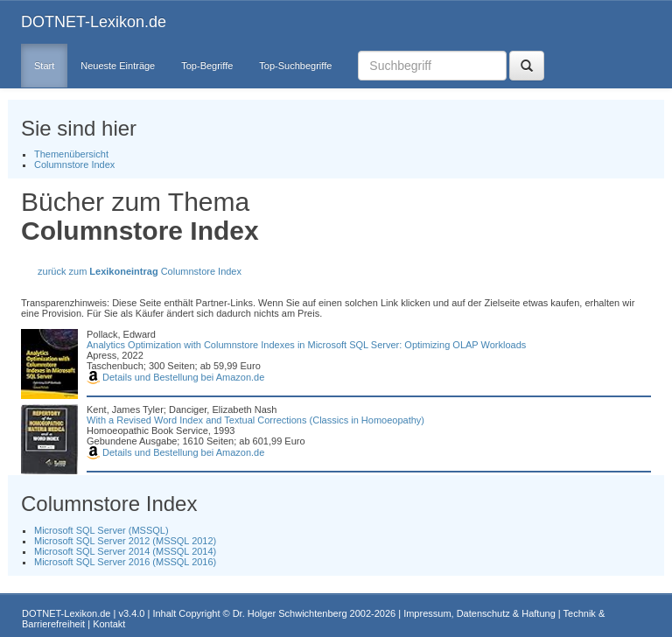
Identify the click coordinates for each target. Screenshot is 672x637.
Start (44, 66)
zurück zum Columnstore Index (140, 271)
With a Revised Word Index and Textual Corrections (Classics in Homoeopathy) (255, 420)
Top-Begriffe (207, 66)
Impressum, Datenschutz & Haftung (479, 613)
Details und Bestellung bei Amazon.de (175, 377)
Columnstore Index (74, 164)
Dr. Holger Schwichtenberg (290, 613)
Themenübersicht (71, 154)
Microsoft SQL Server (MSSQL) (101, 530)
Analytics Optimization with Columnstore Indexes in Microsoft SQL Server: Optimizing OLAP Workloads (306, 345)
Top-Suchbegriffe (295, 66)
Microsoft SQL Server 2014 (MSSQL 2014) (125, 551)
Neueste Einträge (118, 66)
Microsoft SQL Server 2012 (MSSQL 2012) (125, 541)
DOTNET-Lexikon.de (94, 22)
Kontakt (109, 624)
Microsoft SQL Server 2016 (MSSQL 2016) (125, 562)
